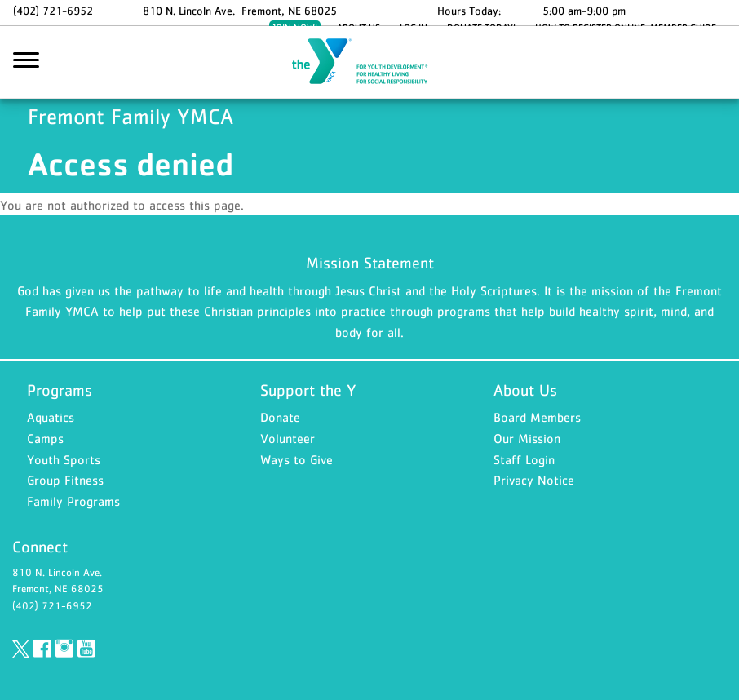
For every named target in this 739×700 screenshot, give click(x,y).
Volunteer (288, 438)
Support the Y (308, 390)
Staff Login (524, 459)
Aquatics (51, 417)
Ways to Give (296, 459)
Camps (45, 438)
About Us (525, 390)
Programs (60, 390)
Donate (280, 417)
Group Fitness (65, 480)
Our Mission (527, 438)
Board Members (537, 417)
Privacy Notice (534, 480)
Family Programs (73, 501)
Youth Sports (64, 459)
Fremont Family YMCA (369, 63)
